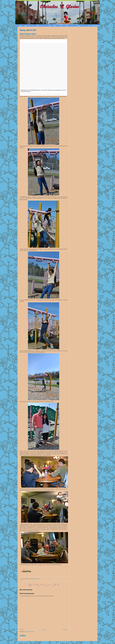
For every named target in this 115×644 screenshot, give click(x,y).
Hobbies (23, 26)
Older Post (65, 629)
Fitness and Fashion (84, 26)
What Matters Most (28, 34)
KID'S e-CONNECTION (44, 26)
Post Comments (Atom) (30, 632)
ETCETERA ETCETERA (32, 26)
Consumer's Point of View (73, 26)
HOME (18, 26)
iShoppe (64, 26)
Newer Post (22, 629)
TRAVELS (58, 26)
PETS (91, 26)
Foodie (52, 26)
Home (44, 629)
